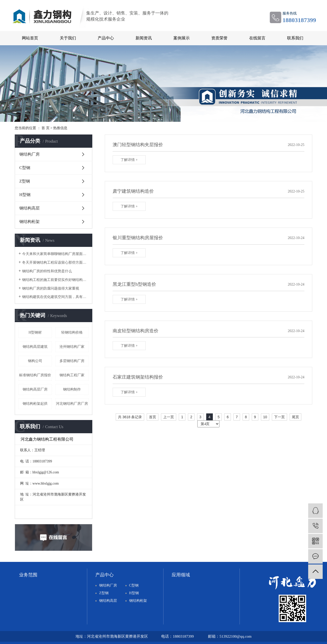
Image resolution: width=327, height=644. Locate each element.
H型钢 (25, 195)
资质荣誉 (219, 38)
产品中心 (106, 38)
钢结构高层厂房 (35, 389)
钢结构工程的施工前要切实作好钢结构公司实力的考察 (55, 280)
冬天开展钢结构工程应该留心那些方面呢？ (55, 263)
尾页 (295, 417)
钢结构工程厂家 (72, 375)
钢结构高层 (29, 208)
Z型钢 (25, 181)
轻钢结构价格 (72, 332)
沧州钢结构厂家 (72, 347)
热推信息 (60, 128)
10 (265, 417)
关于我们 (68, 38)
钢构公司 (35, 361)
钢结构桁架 (29, 222)
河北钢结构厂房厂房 (72, 404)
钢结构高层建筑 (35, 347)
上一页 (169, 417)
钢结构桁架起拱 (35, 404)
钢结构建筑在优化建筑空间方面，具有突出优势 (55, 297)
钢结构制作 (72, 389)
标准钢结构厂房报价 (35, 375)
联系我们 (295, 38)
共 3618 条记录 (130, 417)
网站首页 (30, 38)
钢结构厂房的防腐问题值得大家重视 (51, 288)
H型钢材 (35, 332)
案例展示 (182, 38)
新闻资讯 (144, 38)
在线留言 (257, 38)
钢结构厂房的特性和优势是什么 (47, 271)
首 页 (46, 128)
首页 (153, 417)
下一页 (279, 417)
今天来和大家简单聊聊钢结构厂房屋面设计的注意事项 (55, 254)
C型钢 (25, 168)
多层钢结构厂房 (72, 361)
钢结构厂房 (29, 154)
